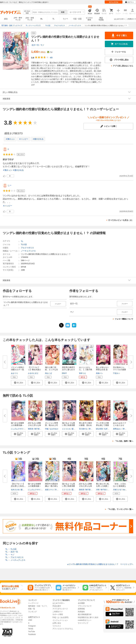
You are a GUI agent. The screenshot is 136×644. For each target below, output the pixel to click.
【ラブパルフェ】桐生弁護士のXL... (34, 370)
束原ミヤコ (49, 490)
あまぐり (14, 373)
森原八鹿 (75, 429)
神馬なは (92, 429)
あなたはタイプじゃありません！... (119, 425)
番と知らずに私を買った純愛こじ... (102, 486)
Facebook (32, 634)
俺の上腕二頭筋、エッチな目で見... (51, 370)
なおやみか (54, 429)
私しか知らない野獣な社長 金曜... (102, 370)
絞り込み (27, 12)
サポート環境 (58, 614)
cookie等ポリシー (85, 620)
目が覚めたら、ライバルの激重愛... (119, 370)
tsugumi (126, 490)
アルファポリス (27, 248)
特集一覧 (32, 609)
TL (53, 19)
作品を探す (57, 606)
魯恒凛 (31, 429)
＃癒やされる (38, 139)
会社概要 (81, 603)
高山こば (48, 373)
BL (42, 19)
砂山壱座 (99, 429)
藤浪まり (24, 490)
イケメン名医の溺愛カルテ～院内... (17, 370)
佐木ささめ (15, 490)
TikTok (31, 629)
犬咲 (98, 490)
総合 (6, 19)
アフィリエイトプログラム (63, 629)
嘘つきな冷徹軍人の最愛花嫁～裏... (17, 425)
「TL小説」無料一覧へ (124, 441)
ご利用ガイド (131, 19)
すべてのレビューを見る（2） (121, 220)
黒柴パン (99, 373)
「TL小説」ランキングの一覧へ (120, 509)
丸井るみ (108, 429)
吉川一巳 (35, 45)
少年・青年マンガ (18, 19)
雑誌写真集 (101, 19)
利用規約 (81, 612)
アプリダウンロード (60, 609)
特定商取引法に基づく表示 (88, 617)
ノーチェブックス (28, 251)
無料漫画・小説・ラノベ (38, 606)
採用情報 (81, 609)
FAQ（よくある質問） (61, 617)
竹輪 (47, 429)
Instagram (32, 626)
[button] (18, 383)
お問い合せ (57, 623)
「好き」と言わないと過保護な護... (119, 486)
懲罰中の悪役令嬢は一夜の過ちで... (51, 486)
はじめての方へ (120, 19)
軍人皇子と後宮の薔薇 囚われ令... (85, 425)
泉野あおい (117, 429)
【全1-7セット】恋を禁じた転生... (18, 485)
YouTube (32, 632)
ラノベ (65, 19)
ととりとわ (66, 429)
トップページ (33, 603)
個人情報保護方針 (85, 614)
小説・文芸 (77, 19)
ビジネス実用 (89, 19)
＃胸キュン (10, 139)
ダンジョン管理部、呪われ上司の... (51, 425)
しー (10, 185)
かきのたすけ (33, 373)
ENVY (64, 373)
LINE (30, 620)
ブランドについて (85, 606)
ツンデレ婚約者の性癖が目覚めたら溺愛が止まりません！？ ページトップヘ (100, 564)
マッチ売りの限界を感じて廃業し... (102, 425)
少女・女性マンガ (30, 19)
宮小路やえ (83, 429)
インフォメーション (60, 620)
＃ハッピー (24, 139)
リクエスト (57, 626)
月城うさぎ (117, 490)
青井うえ (82, 373)
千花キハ (116, 373)
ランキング (32, 612)
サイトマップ (83, 623)
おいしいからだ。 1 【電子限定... (86, 370)
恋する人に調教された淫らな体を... (34, 425)
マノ (42, 45)
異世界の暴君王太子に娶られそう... (68, 370)
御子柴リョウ (40, 429)
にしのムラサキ (17, 429)
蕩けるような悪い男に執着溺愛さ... (68, 425)
